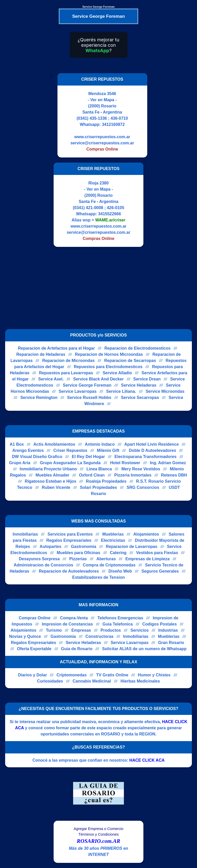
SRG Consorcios (143, 487)
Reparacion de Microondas (68, 361)
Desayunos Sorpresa (39, 559)
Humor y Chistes (154, 675)
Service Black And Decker (98, 379)
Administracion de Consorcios (43, 565)
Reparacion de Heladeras (41, 354)
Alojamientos (146, 534)
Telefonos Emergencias (120, 618)
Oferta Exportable (34, 649)
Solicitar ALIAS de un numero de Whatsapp (144, 649)
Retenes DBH (174, 475)
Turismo (54, 630)
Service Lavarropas (78, 391)
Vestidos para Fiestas (157, 553)
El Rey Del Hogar (88, 457)
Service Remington (39, 398)
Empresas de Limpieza (148, 559)
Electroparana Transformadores (145, 457)
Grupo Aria (20, 463)
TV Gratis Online (112, 675)
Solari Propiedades (98, 487)
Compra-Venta (74, 618)
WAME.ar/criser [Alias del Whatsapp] (110, 220)
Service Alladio (117, 373)
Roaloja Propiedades (106, 481)
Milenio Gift (108, 450)
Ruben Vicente (56, 487)
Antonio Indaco (100, 444)
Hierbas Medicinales (140, 681)
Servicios (140, 630)
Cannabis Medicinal (92, 681)
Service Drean (147, 379)
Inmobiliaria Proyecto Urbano (48, 469)
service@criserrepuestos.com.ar (102, 143)
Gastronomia (83, 547)
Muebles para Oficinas (78, 553)
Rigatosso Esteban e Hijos (51, 481)
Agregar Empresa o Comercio (98, 829)
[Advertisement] (95, 288)
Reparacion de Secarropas (130, 361)
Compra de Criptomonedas (109, 565)
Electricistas (113, 540)
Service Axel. (51, 379)
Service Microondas (165, 391)
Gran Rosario (171, 643)
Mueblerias (113, 534)
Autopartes (51, 547)
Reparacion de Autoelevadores (69, 571)
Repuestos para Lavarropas (66, 373)
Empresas (81, 630)
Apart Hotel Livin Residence (151, 444)
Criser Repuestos (70, 450)
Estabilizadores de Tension (98, 577)
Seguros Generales (160, 571)
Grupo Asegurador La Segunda (70, 463)
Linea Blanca (99, 469)
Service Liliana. (121, 391)
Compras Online (35, 618)
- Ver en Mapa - (102, 100)
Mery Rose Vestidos (141, 469)
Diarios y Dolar (32, 675)
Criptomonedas (71, 675)
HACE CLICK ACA (147, 760)
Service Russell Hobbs (89, 398)
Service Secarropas (140, 398)
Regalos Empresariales (69, 540)
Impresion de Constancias (67, 624)
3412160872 (113, 124)
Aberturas (106, 559)
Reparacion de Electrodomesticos (137, 348)
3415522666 (110, 214)
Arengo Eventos (28, 450)
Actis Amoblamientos (54, 444)
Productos (111, 630)
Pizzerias (78, 559)
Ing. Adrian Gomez (168, 463)
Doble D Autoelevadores (152, 450)
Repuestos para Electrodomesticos (108, 367)
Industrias (168, 630)
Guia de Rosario (77, 649)
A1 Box (17, 444)
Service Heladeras (139, 385)
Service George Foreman (87, 385)
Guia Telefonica (117, 624)
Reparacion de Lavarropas (131, 547)
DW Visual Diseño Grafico (37, 457)
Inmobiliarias (25, 534)
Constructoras (99, 636)
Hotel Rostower (125, 463)
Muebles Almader (52, 475)
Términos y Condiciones (98, 834)
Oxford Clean (92, 475)
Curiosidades (50, 681)
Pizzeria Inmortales (133, 475)
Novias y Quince (25, 636)
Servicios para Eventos (70, 534)
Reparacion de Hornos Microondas (109, 354)
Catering (118, 553)
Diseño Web (120, 571)
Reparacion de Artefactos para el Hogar (56, 348)
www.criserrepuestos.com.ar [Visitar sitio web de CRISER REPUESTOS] (102, 137)
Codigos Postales (160, 624)
